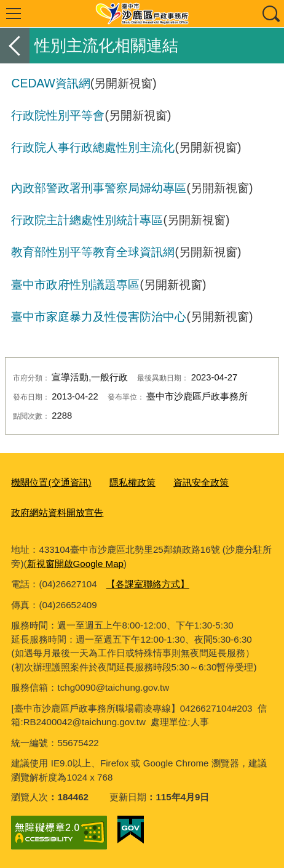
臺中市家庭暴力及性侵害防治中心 (99, 316)
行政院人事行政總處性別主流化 (93, 147)
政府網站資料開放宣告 (57, 512)
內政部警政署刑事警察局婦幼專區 (99, 188)
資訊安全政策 (201, 482)
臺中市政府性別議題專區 (75, 284)
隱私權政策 (132, 482)
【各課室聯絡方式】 (148, 584)
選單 (14, 14)
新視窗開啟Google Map (75, 564)
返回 (15, 46)
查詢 (270, 14)
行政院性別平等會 (58, 115)
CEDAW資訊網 (50, 83)
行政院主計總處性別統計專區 (87, 220)
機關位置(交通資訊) (51, 482)
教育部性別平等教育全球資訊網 (93, 252)
